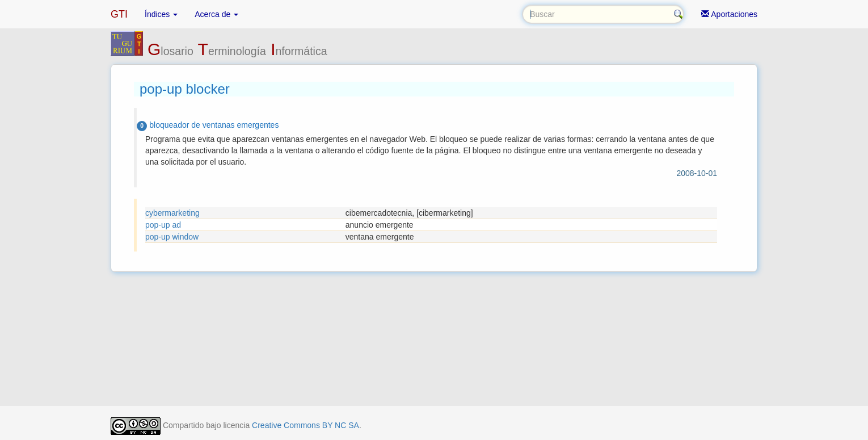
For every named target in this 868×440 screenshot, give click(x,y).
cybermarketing (172, 213)
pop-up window (172, 237)
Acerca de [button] (216, 14)
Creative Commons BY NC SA (306, 425)
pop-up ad (163, 225)
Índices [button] (161, 14)
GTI (119, 14)
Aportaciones (729, 14)
